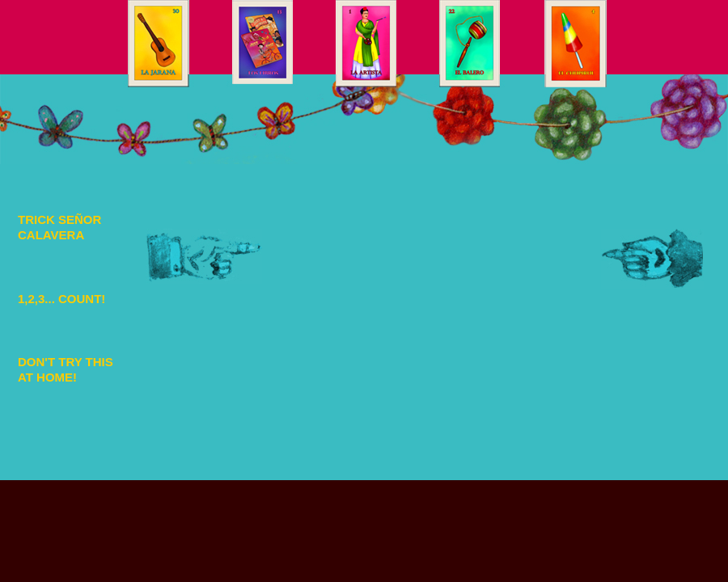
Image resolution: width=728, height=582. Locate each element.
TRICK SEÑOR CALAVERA (59, 227)
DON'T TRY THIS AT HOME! (66, 369)
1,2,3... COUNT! (61, 299)
